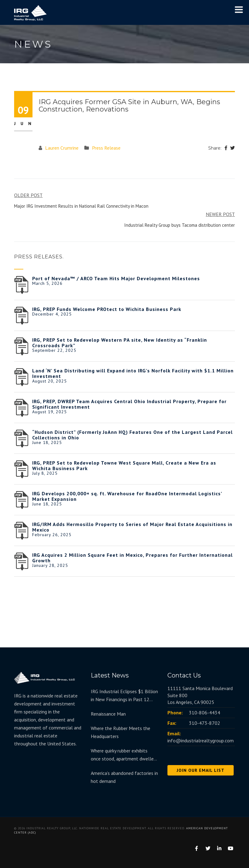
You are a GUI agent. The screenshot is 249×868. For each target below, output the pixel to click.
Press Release (106, 148)
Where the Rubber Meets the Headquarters (121, 732)
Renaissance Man (108, 714)
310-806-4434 (205, 713)
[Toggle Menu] (239, 10)
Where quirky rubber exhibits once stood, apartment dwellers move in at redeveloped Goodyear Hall (124, 755)
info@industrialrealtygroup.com (201, 740)
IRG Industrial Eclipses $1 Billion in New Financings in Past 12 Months (124, 696)
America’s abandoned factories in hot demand (124, 777)
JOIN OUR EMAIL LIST (201, 770)
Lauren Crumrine (62, 148)
